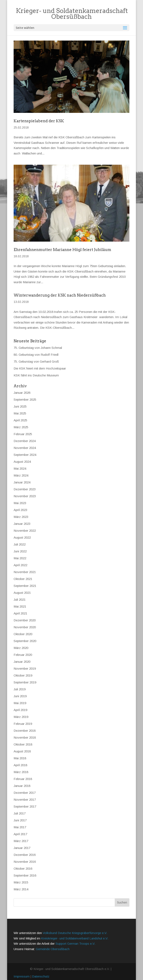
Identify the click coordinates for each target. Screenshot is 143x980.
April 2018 (20, 765)
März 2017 (21, 841)
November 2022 (25, 531)
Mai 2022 (20, 558)
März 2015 (21, 882)
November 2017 (25, 800)
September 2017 (25, 806)
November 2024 (25, 448)
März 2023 (21, 517)
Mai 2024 (20, 468)
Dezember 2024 (25, 441)
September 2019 (25, 682)
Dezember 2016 (25, 855)
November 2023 (25, 496)
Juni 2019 (20, 696)
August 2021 (22, 593)
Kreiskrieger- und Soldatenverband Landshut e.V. (75, 938)
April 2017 (20, 834)
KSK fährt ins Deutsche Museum (36, 375)
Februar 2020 (23, 655)
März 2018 (21, 772)
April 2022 (20, 565)
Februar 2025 (23, 434)
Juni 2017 (20, 820)
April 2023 (20, 510)
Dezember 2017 (25, 793)
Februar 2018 (23, 779)
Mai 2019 (20, 703)
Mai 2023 (20, 503)
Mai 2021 (20, 606)
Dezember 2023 (25, 489)
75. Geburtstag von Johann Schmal (38, 348)
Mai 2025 (20, 413)
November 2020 (25, 627)
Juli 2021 (20, 600)
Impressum (22, 976)
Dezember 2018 (25, 731)
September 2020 (25, 641)
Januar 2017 (22, 848)
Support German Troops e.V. (75, 944)
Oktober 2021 (23, 579)
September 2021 (25, 586)
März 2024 (21, 475)
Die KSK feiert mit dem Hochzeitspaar (40, 368)
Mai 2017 (20, 827)
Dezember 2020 (25, 620)
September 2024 (25, 455)
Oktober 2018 (23, 744)
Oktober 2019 (23, 675)
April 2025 (20, 420)
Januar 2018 (22, 786)
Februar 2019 (23, 724)
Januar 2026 (22, 393)
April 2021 (20, 613)
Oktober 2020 (23, 634)
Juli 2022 (20, 544)
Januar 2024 (22, 482)
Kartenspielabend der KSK (39, 121)
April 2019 (20, 710)
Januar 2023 (22, 524)
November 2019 (25, 668)
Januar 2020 (22, 662)
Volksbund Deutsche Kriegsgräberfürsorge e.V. (75, 933)
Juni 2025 (20, 406)
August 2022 (22, 537)
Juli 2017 (20, 813)
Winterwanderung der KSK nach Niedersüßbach (60, 295)
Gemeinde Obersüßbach (53, 949)
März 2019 (21, 717)
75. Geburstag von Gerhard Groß (36, 361)
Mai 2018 (20, 758)
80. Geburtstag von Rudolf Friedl (36, 355)
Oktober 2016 (23, 868)
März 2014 (21, 889)
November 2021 (25, 572)
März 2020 (21, 648)
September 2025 (25, 400)
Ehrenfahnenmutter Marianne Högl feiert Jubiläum (62, 250)
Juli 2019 (20, 689)
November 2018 (25, 737)
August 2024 (22, 462)
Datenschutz (41, 976)
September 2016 (25, 875)
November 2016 (25, 862)
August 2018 (22, 751)
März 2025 (21, 427)
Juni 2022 (20, 551)
